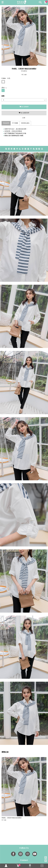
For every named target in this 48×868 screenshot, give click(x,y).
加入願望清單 (24, 113)
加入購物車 (24, 107)
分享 (24, 118)
